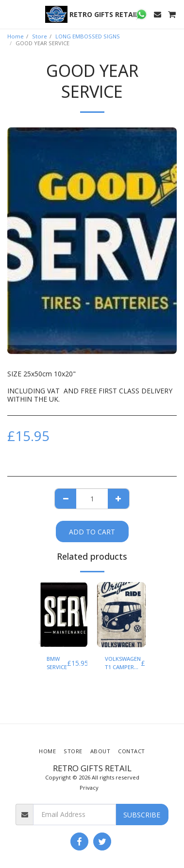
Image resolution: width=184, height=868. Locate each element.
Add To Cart (92, 532)
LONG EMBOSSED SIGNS (88, 36)
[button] (11, 14)
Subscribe (142, 815)
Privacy (89, 788)
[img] (63, 614)
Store (40, 36)
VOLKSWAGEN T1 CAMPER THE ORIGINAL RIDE (123, 663)
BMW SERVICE (57, 663)
